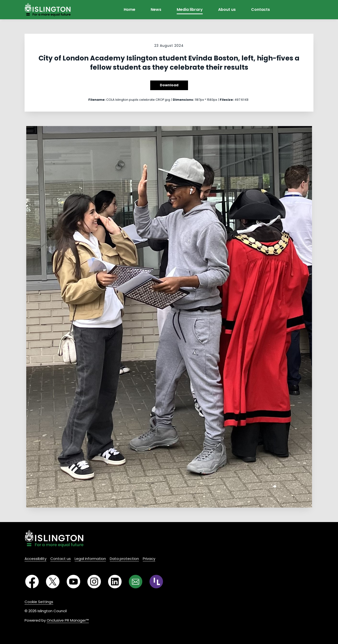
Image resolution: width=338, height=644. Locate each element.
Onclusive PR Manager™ (68, 620)
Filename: (97, 100)
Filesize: (227, 100)
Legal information (90, 559)
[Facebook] (32, 582)
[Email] (136, 582)
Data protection (124, 559)
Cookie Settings (39, 602)
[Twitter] (53, 582)
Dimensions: (183, 100)
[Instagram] (94, 582)
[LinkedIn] (115, 582)
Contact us (61, 559)
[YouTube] (73, 582)
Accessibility (36, 559)
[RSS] (156, 582)
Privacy (149, 559)
